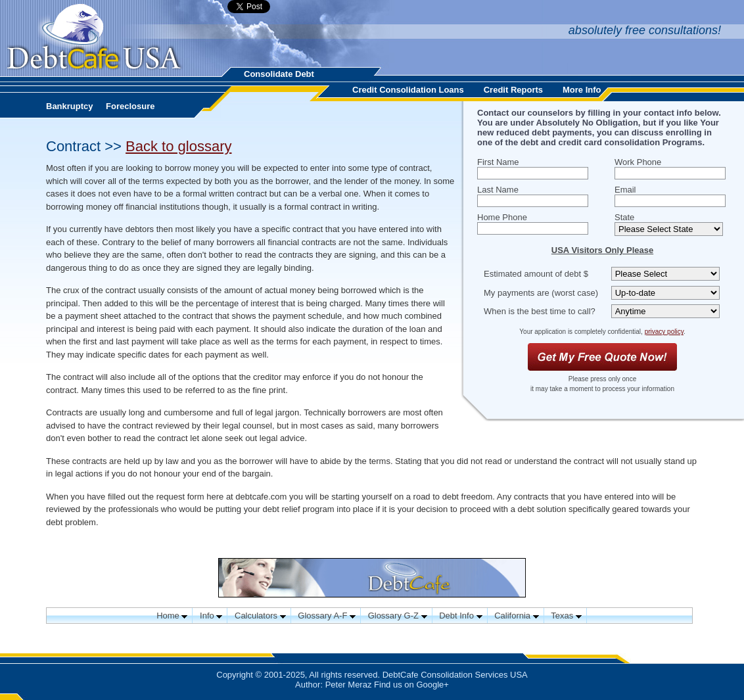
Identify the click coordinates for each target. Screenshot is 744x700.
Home (172, 616)
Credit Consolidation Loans (408, 90)
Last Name (498, 190)
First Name (498, 162)
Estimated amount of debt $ (536, 274)
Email (625, 190)
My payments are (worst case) (541, 293)
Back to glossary (178, 146)
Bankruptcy (70, 106)
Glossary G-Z (398, 616)
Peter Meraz (349, 685)
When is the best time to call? (540, 311)
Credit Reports (513, 90)
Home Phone (502, 217)
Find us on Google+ (411, 685)
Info (211, 616)
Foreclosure (130, 106)
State (624, 217)
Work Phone (638, 162)
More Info (582, 90)
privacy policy (664, 332)
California (517, 616)
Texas (566, 616)
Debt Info (460, 616)
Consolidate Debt (279, 74)
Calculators (260, 616)
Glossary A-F (327, 616)
